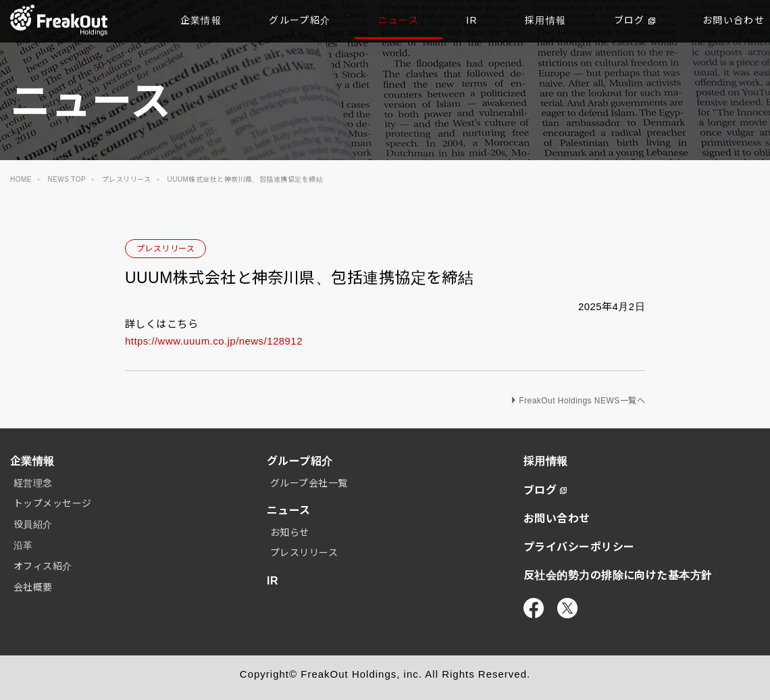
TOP (59, 20)
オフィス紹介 (43, 566)
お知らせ (290, 532)
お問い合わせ (557, 519)
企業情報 (201, 20)
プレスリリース (165, 249)
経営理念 (33, 483)
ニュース (399, 20)
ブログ (635, 20)
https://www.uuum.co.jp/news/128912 (214, 341)
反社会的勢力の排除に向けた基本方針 (618, 575)
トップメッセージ (53, 503)
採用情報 (546, 20)
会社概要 (33, 587)
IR (472, 20)
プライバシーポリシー (579, 547)
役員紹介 (33, 524)
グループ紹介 (300, 20)
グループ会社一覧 (309, 483)
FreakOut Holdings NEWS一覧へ (582, 401)
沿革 (23, 545)
